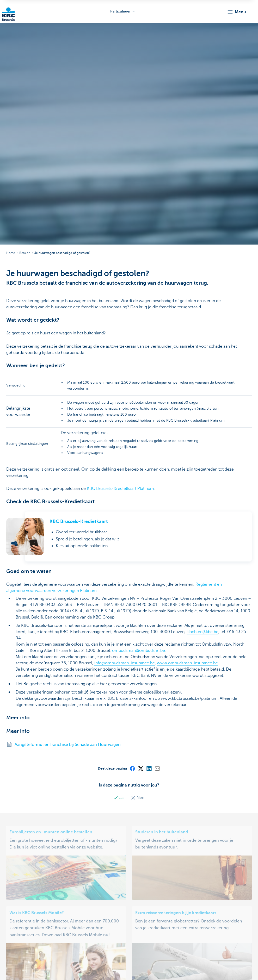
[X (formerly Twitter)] (140, 768)
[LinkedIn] (149, 768)
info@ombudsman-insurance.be (125, 663)
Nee (138, 798)
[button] (236, 12)
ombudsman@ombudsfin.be (139, 651)
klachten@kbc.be (202, 632)
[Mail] (157, 768)
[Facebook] (132, 768)
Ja (119, 798)
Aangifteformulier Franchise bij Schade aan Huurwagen (68, 745)
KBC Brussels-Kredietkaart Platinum (120, 489)
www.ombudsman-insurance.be (187, 663)
